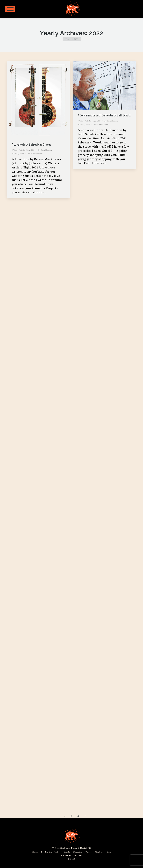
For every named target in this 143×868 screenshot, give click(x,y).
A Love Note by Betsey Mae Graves (31, 144)
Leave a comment (35, 154)
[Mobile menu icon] (10, 9)
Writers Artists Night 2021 (24, 150)
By (45, 150)
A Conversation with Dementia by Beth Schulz (104, 115)
